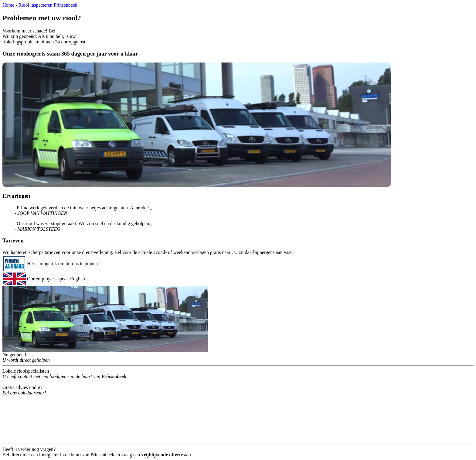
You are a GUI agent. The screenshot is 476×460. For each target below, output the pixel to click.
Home (8, 5)
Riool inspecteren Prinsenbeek (48, 5)
